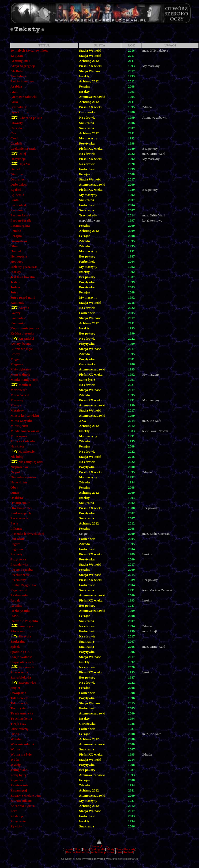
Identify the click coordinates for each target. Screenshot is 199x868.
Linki (119, 852)
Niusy (119, 849)
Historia (68, 849)
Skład (78, 849)
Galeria (71, 852)
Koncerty (130, 849)
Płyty (86, 849)
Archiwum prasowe (103, 852)
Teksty (110, 849)
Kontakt (128, 852)
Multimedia (83, 852)
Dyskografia (98, 849)
